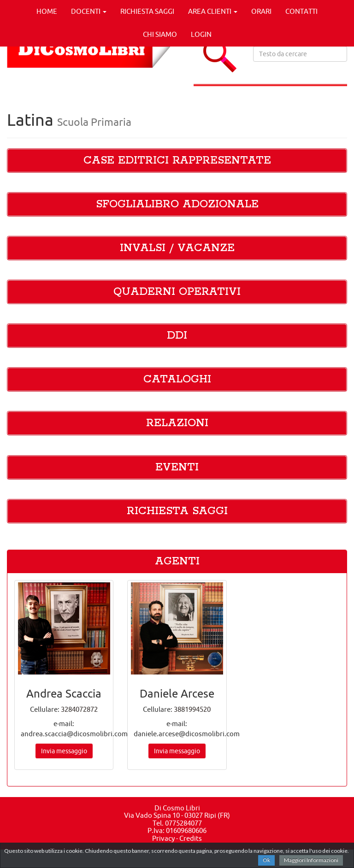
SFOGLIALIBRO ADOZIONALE (177, 204)
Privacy (163, 838)
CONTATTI (301, 11)
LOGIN (201, 34)
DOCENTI (89, 11)
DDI (177, 336)
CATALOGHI (177, 379)
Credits (191, 838)
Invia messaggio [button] (64, 751)
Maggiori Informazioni (311, 860)
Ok (266, 860)
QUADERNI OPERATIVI (177, 292)
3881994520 (192, 709)
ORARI (261, 11)
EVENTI (177, 467)
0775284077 (183, 823)
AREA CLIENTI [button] (213, 11)
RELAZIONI (177, 423)
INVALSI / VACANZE (177, 248)
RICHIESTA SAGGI (147, 11)
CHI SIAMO (160, 34)
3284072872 (79, 709)
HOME (47, 11)
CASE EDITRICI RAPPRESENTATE (177, 161)
